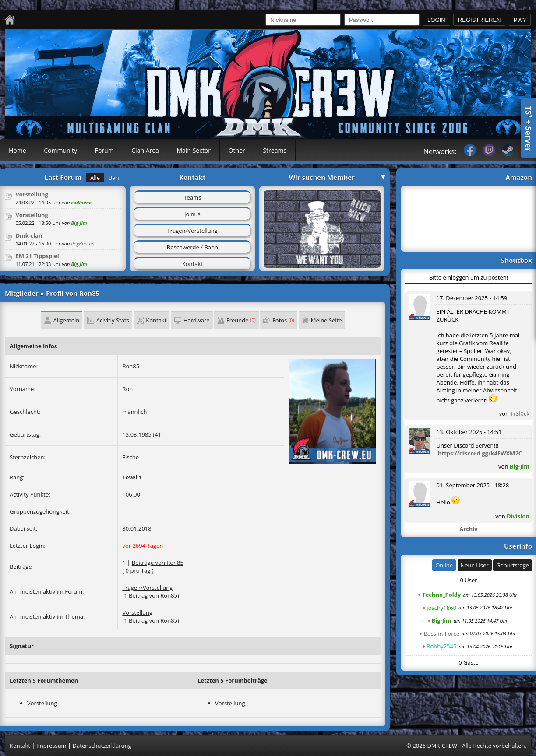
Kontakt (192, 264)
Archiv (468, 529)
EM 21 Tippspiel (37, 256)
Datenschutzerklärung (102, 745)
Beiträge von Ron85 (158, 563)
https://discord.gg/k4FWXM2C (480, 453)
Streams (275, 150)
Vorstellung (32, 194)
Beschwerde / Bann (192, 247)
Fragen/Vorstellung (192, 231)
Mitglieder (22, 293)
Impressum (51, 745)
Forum (104, 150)
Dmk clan (29, 235)
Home (18, 150)
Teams (192, 197)
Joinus (192, 214)
